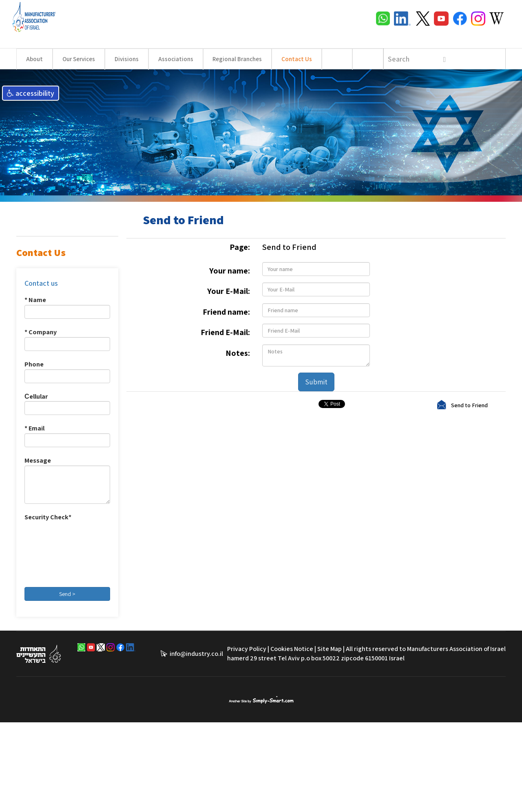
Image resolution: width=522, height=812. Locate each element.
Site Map (330, 649)
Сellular (36, 396)
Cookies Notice (292, 649)
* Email (34, 428)
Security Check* (48, 517)
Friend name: (226, 312)
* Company (41, 332)
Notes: (238, 353)
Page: (240, 247)
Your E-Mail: (229, 291)
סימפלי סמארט (261, 699)
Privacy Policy (247, 649)
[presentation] (58, 552)
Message (38, 460)
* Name (35, 300)
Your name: (230, 271)
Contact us (41, 283)
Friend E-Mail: (225, 332)
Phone (34, 364)
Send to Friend (469, 405)
